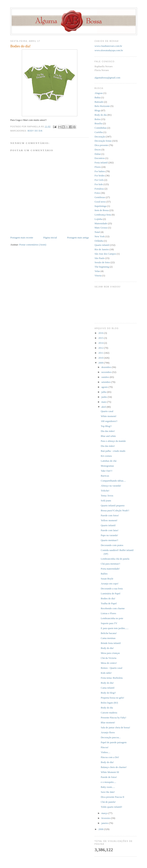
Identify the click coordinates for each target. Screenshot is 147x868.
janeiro (105, 823)
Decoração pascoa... (111, 737)
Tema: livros (107, 496)
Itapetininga (100, 206)
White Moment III (110, 772)
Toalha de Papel (109, 603)
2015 (101, 338)
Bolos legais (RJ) (109, 703)
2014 (101, 343)
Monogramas (107, 466)
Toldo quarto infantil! (111, 807)
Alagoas (99, 93)
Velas (97, 271)
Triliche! (105, 491)
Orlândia (99, 241)
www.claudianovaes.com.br (108, 46)
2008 (101, 829)
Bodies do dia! (108, 598)
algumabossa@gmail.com (107, 78)
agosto (105, 387)
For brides (100, 175)
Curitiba (99, 132)
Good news (100, 202)
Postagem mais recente (22, 238)
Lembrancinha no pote (112, 618)
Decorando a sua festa (112, 588)
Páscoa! (105, 747)
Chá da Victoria (108, 658)
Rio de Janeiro (102, 249)
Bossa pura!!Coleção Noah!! (115, 510)
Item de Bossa (102, 210)
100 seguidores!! (109, 421)
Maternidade (101, 223)
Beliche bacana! (109, 633)
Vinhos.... (105, 752)
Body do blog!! (108, 693)
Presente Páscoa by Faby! (113, 718)
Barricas (105, 476)
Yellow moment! (109, 520)
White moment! (109, 416)
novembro (107, 372)
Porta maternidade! (110, 569)
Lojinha (98, 219)
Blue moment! (108, 722)
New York (100, 236)
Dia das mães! (108, 431)
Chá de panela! (108, 802)
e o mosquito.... (108, 782)
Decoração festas (103, 141)
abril (104, 407)
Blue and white (108, 436)
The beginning (102, 267)
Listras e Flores (108, 613)
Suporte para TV (109, 623)
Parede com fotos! (110, 515)
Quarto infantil (102, 245)
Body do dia (35, 131)
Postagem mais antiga (78, 238)
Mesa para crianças (110, 653)
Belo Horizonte (102, 106)
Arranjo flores (108, 732)
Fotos (97, 193)
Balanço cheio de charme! (114, 767)
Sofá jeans (106, 501)
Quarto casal (107, 411)
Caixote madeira (109, 713)
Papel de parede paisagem (114, 742)
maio (104, 402)
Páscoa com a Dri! (110, 757)
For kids (99, 184)
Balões (104, 574)
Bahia (97, 97)
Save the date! (108, 792)
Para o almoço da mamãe (113, 441)
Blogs (97, 110)
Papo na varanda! (109, 535)
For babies (100, 171)
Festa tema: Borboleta (112, 678)
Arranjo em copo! (109, 584)
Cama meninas (108, 638)
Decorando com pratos (112, 545)
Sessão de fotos (102, 262)
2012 (101, 348)
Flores (98, 167)
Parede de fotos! (109, 777)
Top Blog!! (106, 426)
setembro (106, 382)
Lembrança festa (103, 215)
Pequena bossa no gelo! (112, 698)
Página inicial (50, 238)
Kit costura (106, 456)
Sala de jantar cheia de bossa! (115, 727)
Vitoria (98, 275)
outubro (106, 377)
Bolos (97, 119)
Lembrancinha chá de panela (115, 559)
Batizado (99, 102)
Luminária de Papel (110, 593)
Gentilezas (100, 197)
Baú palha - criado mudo (113, 451)
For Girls (99, 180)
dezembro (107, 367)
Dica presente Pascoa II (112, 797)
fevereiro (106, 818)
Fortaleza (99, 189)
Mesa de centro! (109, 663)
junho (105, 397)
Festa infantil (101, 163)
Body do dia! (107, 648)
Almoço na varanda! (111, 486)
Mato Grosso (101, 228)
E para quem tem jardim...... (115, 628)
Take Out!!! (107, 471)
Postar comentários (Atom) (33, 245)
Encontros (100, 158)
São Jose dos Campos (105, 254)
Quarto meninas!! (109, 540)
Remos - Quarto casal (111, 668)
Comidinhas (101, 128)
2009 (101, 363)
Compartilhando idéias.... (113, 481)
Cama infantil (107, 688)
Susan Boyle (107, 579)
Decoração (100, 137)
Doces (98, 150)
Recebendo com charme (113, 608)
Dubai (98, 154)
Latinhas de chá (109, 461)
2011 (101, 353)
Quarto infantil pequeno (113, 505)
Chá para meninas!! (110, 564)
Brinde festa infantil (111, 643)
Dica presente (101, 145)
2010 (101, 358)
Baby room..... (108, 787)
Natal (97, 232)
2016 (101, 333)
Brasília (98, 123)
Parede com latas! (109, 530)
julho (104, 392)
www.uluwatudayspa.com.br (109, 50)
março (105, 813)
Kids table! (106, 673)
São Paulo (100, 258)
